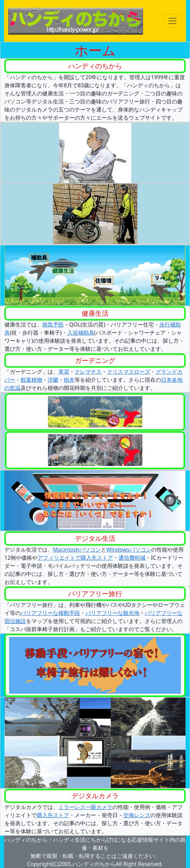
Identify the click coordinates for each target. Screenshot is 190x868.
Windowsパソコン (129, 550)
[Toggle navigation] (172, 21)
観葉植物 (31, 380)
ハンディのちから (95, 66)
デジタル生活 (95, 538)
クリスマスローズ (129, 372)
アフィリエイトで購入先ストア (75, 558)
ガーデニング (95, 360)
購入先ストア (53, 815)
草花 (64, 372)
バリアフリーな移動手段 (50, 613)
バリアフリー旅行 (95, 594)
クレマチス (88, 372)
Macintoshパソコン (77, 550)
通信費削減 (132, 558)
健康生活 (95, 313)
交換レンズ (137, 815)
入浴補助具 (81, 333)
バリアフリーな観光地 (112, 613)
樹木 (69, 380)
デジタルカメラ (95, 796)
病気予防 (53, 324)
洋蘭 (53, 380)
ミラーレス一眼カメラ (85, 807)
